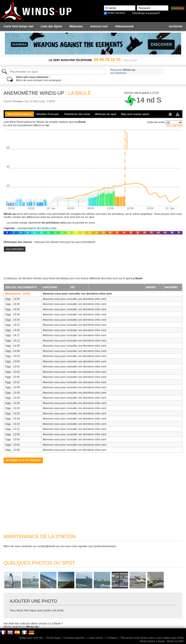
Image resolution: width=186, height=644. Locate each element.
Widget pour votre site (31, 638)
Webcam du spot (106, 114)
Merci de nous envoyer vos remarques (39, 79)
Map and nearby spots (135, 114)
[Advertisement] (93, 264)
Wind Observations (19, 114)
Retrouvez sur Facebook (123, 71)
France (7, 101)
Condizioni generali (74, 638)
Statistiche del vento (77, 114)
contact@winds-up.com (51, 546)
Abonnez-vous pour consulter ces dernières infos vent (77, 294)
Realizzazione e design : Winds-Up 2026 (162, 641)
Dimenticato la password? (146, 13)
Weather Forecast (47, 114)
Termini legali (53, 638)
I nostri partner (95, 638)
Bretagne (18, 101)
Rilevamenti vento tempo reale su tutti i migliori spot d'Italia (152, 638)
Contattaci (112, 638)
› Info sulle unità (174, 126)
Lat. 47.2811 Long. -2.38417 (40, 101)
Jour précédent (15, 249)
